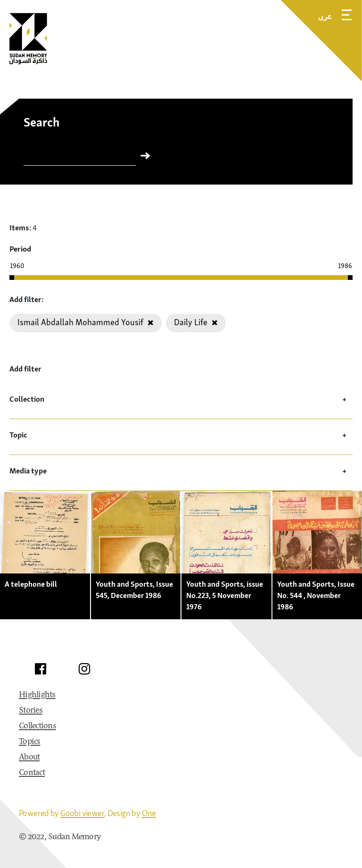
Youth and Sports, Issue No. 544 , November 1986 (316, 595)
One (149, 813)
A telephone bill (31, 584)
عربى (325, 16)
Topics (30, 742)
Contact (32, 773)
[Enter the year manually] (28, 266)
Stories (31, 711)
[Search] (80, 158)
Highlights (37, 695)
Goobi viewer (82, 813)
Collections (37, 726)
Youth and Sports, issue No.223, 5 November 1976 (225, 595)
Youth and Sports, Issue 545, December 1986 (134, 590)
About (29, 758)
